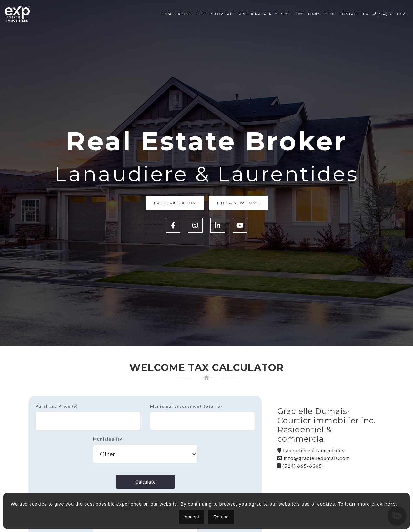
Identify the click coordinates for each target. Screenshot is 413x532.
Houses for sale (216, 14)
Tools (314, 14)
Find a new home (238, 203)
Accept (192, 517)
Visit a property (258, 14)
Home (168, 14)
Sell (286, 14)
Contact (349, 14)
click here (384, 504)
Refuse (221, 517)
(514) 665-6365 (389, 14)
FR (366, 14)
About (185, 14)
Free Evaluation (175, 203)
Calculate (145, 482)
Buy (299, 14)
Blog (330, 14)
